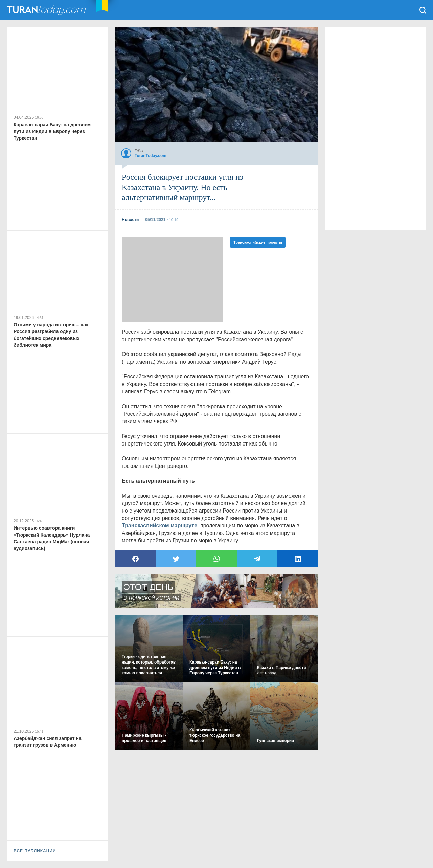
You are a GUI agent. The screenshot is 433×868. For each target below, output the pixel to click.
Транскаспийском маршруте (159, 526)
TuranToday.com (47, 10)
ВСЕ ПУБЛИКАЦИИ (35, 851)
